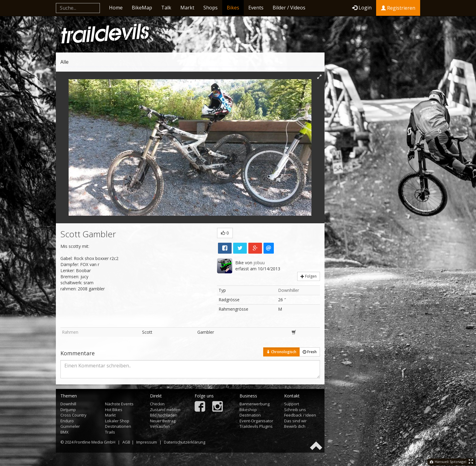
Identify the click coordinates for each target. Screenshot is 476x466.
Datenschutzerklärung (185, 442)
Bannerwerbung (255, 404)
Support (292, 404)
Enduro (67, 421)
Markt (187, 8)
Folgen (309, 276)
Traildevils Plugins (256, 426)
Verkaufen (160, 426)
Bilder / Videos (289, 8)
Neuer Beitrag (163, 421)
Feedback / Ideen (300, 415)
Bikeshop (248, 410)
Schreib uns (295, 410)
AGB (126, 442)
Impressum (147, 442)
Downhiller (289, 290)
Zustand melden (165, 410)
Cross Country (73, 415)
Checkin (157, 404)
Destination (250, 415)
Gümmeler (70, 426)
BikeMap (142, 8)
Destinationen (118, 426)
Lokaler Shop (117, 421)
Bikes (233, 8)
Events (256, 8)
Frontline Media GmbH (95, 442)
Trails (110, 432)
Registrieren (398, 8)
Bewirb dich (295, 426)
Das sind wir (295, 421)
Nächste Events (119, 404)
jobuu (259, 263)
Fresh (310, 352)
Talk (166, 8)
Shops (211, 8)
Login (362, 8)
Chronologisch (281, 352)
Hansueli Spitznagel (448, 462)
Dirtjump (68, 410)
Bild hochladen (164, 415)
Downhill (68, 404)
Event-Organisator (256, 421)
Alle (65, 62)
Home (116, 8)
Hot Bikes (114, 410)
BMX (65, 432)
